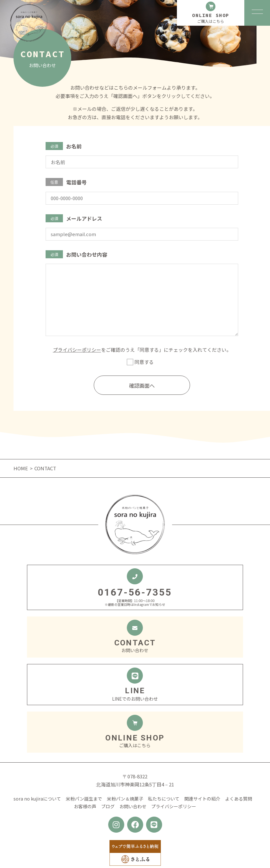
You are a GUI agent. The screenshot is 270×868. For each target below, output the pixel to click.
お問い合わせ (133, 806)
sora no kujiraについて (37, 799)
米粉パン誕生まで (84, 799)
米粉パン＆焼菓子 (125, 799)
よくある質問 (239, 799)
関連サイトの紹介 (202, 799)
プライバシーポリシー (77, 350)
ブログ (108, 806)
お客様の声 (85, 806)
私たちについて (164, 799)
